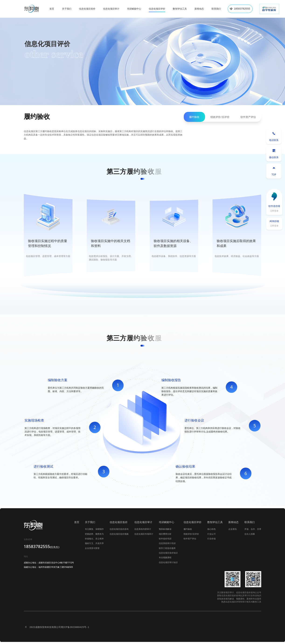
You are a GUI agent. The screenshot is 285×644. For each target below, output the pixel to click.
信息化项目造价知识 (168, 555)
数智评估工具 (215, 524)
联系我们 (250, 524)
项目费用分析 (165, 536)
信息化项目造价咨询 (119, 531)
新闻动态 (233, 524)
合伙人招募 (250, 536)
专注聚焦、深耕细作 (94, 531)
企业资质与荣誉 (92, 550)
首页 (77, 524)
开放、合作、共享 (253, 531)
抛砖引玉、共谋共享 (94, 546)
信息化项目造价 (119, 524)
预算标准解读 (165, 531)
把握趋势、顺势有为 (94, 536)
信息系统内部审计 (143, 531)
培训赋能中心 (167, 524)
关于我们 (90, 524)
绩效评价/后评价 (220, 117)
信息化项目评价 (193, 524)
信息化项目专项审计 (144, 536)
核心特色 (212, 531)
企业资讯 (233, 531)
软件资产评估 (248, 117)
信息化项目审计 (143, 524)
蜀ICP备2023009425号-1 (75, 629)
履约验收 (194, 117)
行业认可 (212, 536)
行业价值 (212, 541)
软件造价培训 (165, 541)
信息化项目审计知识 (168, 565)
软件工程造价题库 (167, 550)
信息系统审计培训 (167, 546)
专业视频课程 (165, 560)
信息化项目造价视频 (119, 536)
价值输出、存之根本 (94, 541)
